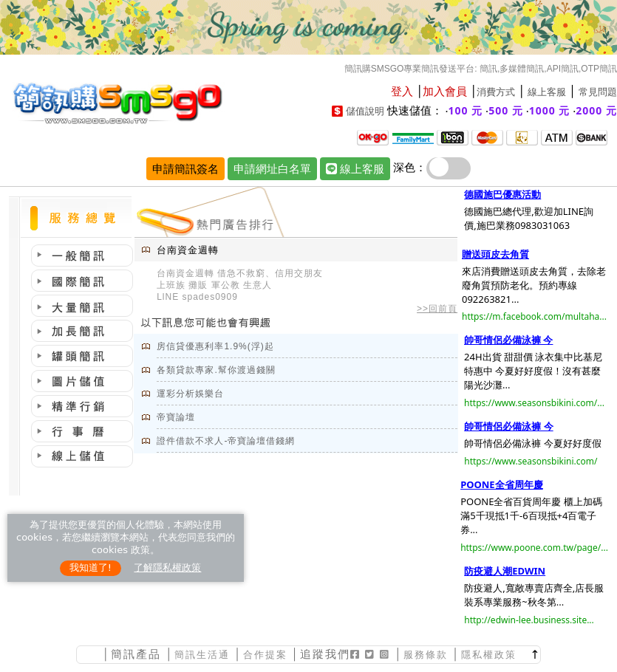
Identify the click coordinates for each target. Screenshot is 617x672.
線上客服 (547, 92)
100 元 (466, 110)
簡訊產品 (136, 654)
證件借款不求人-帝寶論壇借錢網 (226, 441)
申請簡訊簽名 (185, 168)
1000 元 (550, 110)
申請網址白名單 (272, 168)
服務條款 (426, 655)
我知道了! (91, 568)
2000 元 (596, 110)
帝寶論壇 (176, 417)
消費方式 (496, 92)
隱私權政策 (489, 655)
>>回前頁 (437, 309)
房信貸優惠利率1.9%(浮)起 (215, 346)
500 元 (506, 110)
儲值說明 (365, 111)
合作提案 (265, 655)
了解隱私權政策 (167, 568)
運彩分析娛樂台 (190, 394)
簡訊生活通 (202, 655)
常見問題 (598, 92)
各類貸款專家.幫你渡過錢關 (216, 370)
